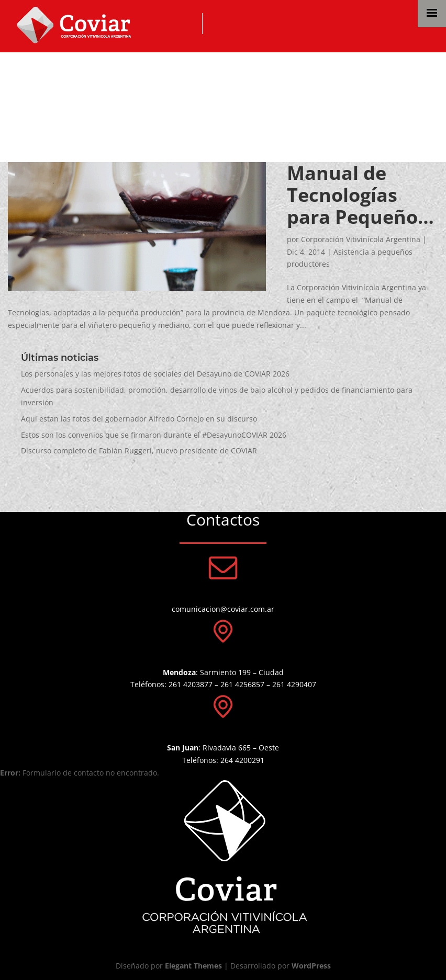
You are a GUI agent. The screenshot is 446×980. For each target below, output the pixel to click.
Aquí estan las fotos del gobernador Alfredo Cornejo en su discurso (139, 419)
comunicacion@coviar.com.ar (223, 609)
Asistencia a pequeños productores (190, 77)
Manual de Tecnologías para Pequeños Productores (357, 195)
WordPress (311, 966)
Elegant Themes (193, 966)
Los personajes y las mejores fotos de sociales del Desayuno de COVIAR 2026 (155, 374)
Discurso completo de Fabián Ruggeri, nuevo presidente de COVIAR (139, 451)
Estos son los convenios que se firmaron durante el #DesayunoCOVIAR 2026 (154, 435)
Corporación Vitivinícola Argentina (361, 239)
